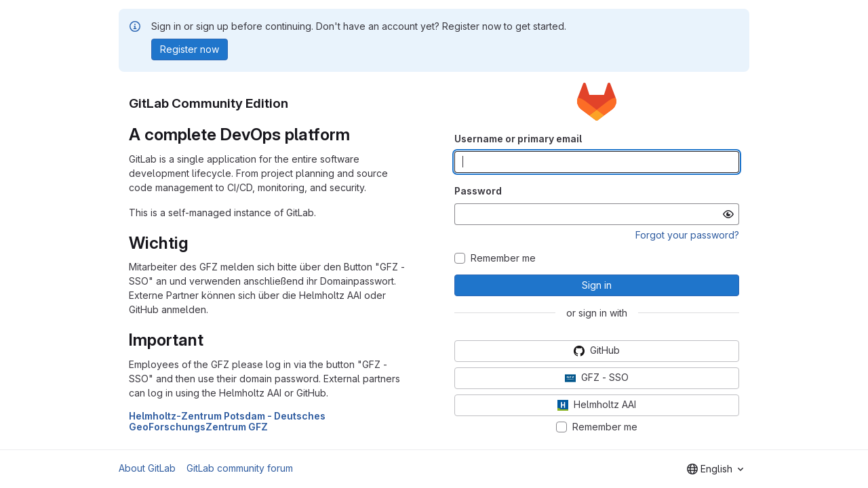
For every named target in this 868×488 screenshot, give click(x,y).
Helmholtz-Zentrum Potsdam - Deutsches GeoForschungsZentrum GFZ (227, 422)
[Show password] (728, 214)
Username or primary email (518, 139)
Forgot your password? (687, 235)
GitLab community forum (240, 468)
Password (478, 191)
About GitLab (147, 468)
